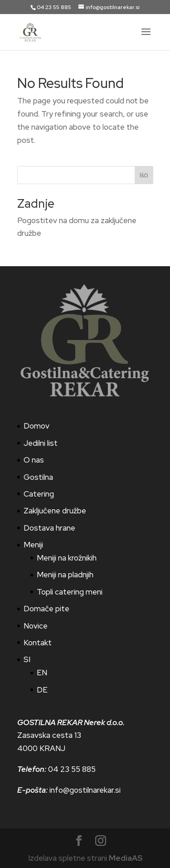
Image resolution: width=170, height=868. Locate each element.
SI (27, 659)
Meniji (33, 545)
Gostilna (38, 477)
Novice (36, 626)
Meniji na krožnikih (67, 558)
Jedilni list (41, 443)
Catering (39, 494)
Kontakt (38, 643)
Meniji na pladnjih (65, 575)
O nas (34, 460)
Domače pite (46, 609)
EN (42, 673)
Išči (144, 175)
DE (42, 690)
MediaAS (126, 858)
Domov (36, 426)
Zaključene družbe (55, 511)
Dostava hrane (49, 528)
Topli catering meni (70, 592)
